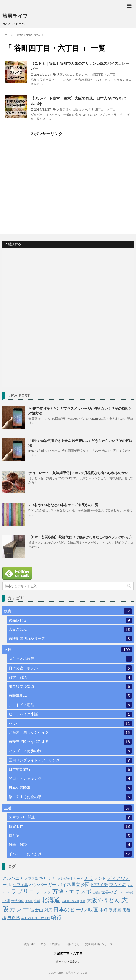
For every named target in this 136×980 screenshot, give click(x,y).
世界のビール (113, 892)
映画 (93, 909)
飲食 (68, 611)
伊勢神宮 (18, 901)
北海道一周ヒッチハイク (70, 732)
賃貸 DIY (70, 826)
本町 (103, 910)
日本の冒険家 (70, 788)
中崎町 (130, 892)
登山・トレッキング (70, 779)
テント (100, 878)
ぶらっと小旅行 (70, 659)
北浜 (37, 901)
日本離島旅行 (70, 769)
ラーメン (44, 892)
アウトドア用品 (70, 705)
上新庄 (96, 892)
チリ (89, 878)
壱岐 (83, 901)
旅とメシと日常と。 (68, 962)
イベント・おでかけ (70, 854)
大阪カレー (80, 75)
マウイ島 (118, 885)
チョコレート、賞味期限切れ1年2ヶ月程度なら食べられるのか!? (78, 473)
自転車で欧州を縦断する (70, 742)
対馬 (48, 910)
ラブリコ (23, 891)
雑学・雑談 (70, 677)
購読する (13, 244)
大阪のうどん (103, 900)
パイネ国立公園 (74, 884)
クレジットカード (70, 878)
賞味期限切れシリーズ (70, 639)
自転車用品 (70, 696)
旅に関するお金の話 (70, 797)
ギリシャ (48, 878)
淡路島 (115, 910)
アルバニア (13, 878)
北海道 (51, 900)
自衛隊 (14, 918)
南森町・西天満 (70, 901)
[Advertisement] (68, 175)
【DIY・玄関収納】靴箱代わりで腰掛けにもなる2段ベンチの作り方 (80, 537)
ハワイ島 (20, 885)
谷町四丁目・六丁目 (102, 75)
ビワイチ (99, 885)
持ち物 (70, 836)
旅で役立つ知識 (70, 686)
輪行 (56, 917)
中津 (6, 901)
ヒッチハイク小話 (70, 714)
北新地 (29, 901)
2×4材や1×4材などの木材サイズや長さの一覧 (63, 505)
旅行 (68, 650)
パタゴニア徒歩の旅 (70, 751)
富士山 (37, 910)
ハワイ (70, 723)
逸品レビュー (70, 620)
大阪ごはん (64, 75)
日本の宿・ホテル (70, 668)
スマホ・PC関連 (70, 817)
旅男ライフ (15, 16)
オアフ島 (31, 878)
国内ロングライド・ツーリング (70, 760)
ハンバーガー (43, 884)
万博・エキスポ (72, 891)
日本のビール (70, 909)
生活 (68, 808)
